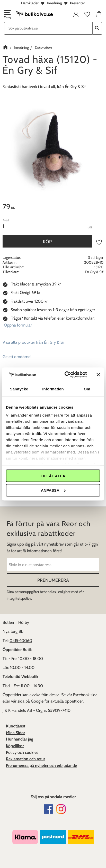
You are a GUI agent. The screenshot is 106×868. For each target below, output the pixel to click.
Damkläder (30, 3)
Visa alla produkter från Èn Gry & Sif (34, 342)
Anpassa (53, 490)
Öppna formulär (18, 325)
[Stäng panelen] (98, 374)
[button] (7, 15)
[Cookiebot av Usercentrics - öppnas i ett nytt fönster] (66, 375)
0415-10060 (21, 641)
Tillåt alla (53, 476)
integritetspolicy (19, 598)
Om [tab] (87, 389)
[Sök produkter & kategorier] (48, 28)
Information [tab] (53, 389)
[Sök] (97, 28)
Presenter (77, 3)
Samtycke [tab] (19, 389)
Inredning (54, 3)
